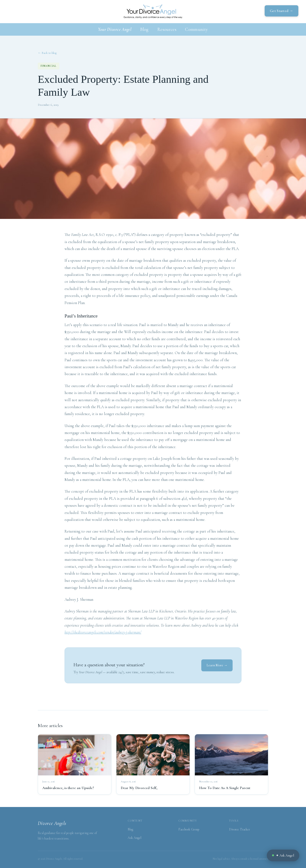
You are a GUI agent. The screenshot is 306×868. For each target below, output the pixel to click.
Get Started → (281, 11)
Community (196, 29)
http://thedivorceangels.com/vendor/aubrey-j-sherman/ (103, 632)
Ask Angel (134, 838)
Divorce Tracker (240, 829)
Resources (167, 29)
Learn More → (217, 665)
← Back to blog (47, 53)
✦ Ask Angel (283, 855)
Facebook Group (189, 829)
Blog (144, 29)
